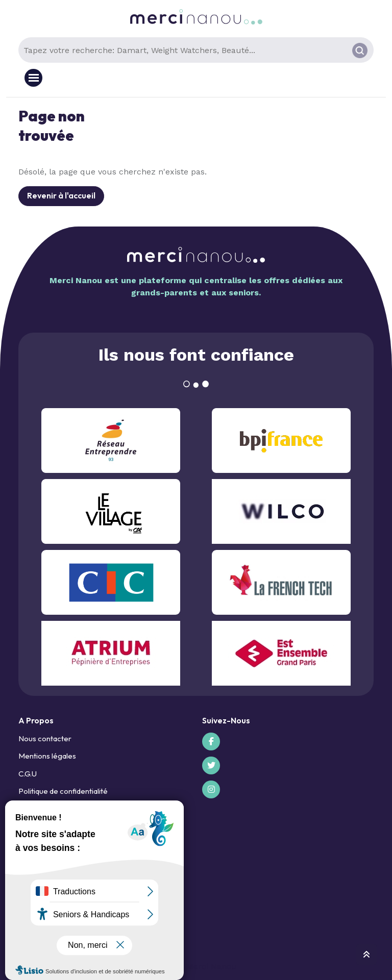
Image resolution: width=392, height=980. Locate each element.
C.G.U (28, 774)
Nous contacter (45, 738)
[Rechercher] (360, 51)
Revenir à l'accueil (61, 195)
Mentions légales (47, 756)
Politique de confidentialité (63, 791)
